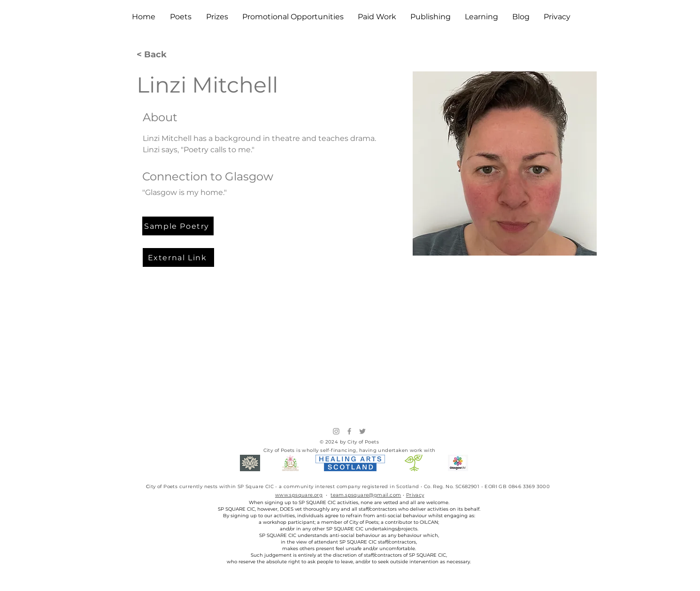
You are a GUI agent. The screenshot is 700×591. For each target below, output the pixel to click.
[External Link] (178, 257)
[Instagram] (336, 431)
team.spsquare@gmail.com (366, 495)
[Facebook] (349, 431)
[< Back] (155, 55)
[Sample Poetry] (178, 226)
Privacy (415, 495)
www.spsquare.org (299, 495)
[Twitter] (362, 431)
